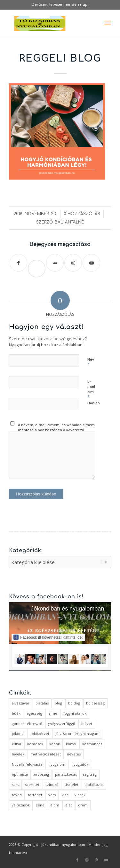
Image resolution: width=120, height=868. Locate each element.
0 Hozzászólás (82, 214)
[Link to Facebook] (77, 860)
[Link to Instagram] (73, 263)
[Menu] (108, 23)
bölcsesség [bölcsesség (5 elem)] (95, 703)
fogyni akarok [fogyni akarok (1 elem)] (75, 713)
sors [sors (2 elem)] (15, 784)
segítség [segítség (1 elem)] (90, 774)
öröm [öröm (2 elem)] (83, 805)
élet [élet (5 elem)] (69, 805)
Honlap (94, 403)
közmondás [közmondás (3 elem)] (92, 744)
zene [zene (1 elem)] (40, 805)
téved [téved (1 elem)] (17, 795)
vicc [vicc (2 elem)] (65, 795)
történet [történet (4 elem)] (35, 795)
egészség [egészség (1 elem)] (34, 713)
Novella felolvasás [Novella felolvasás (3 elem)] (27, 764)
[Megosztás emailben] (55, 263)
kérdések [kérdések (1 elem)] (35, 744)
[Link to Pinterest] (97, 860)
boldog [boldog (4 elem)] (74, 703)
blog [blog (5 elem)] (58, 703)
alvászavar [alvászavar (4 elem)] (21, 703)
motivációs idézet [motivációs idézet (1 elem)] (46, 754)
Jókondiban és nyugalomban (67, 609)
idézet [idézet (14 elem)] (87, 724)
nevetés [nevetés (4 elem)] (74, 754)
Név (91, 362)
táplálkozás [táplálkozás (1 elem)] (94, 784)
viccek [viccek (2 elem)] (80, 795)
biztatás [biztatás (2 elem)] (42, 703)
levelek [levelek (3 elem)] (18, 754)
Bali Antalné (69, 222)
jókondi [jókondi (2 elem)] (18, 733)
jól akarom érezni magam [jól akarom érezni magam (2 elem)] (77, 733)
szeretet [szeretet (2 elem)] (32, 784)
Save (39, 263)
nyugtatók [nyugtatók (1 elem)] (80, 764)
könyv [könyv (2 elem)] (71, 744)
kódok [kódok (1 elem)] (55, 744)
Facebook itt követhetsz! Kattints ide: (48, 637)
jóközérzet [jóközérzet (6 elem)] (40, 733)
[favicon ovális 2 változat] (50, 23)
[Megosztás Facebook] (18, 263)
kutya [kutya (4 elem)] (16, 744)
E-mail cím (91, 389)
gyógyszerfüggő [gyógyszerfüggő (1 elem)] (62, 724)
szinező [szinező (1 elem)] (52, 784)
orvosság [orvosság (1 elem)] (41, 774)
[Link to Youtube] (91, 263)
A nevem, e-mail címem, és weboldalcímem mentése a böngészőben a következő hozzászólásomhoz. (56, 430)
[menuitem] (108, 23)
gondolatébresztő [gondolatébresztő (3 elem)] (27, 724)
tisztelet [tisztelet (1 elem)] (72, 784)
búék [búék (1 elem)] (16, 713)
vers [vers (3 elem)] (52, 795)
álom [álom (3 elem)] (55, 805)
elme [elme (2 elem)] (53, 713)
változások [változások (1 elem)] (21, 805)
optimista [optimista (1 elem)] (20, 774)
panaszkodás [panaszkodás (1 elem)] (66, 774)
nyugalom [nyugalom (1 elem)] (57, 764)
